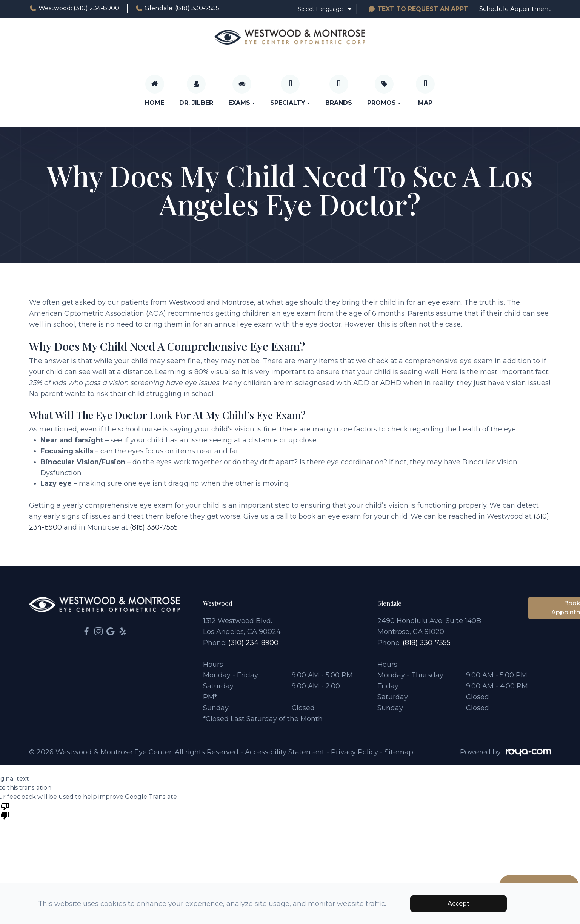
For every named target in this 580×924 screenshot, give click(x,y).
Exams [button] (242, 103)
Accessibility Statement (285, 752)
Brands (339, 103)
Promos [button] (384, 103)
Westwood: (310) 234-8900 (74, 8)
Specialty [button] (290, 103)
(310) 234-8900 (253, 643)
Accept (458, 903)
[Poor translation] (5, 810)
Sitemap (399, 752)
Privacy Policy (355, 752)
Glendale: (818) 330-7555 (177, 8)
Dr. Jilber (196, 103)
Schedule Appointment (515, 9)
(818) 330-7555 (154, 527)
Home (155, 103)
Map (425, 103)
